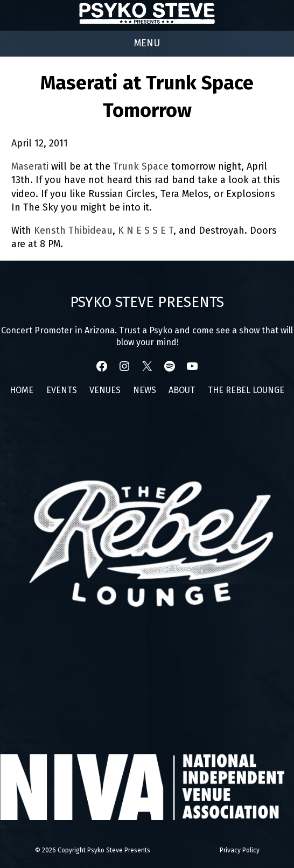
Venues (105, 390)
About (182, 390)
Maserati (30, 166)
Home (22, 390)
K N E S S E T (146, 230)
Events (62, 390)
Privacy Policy (240, 850)
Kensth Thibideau (73, 230)
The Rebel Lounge (246, 390)
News (145, 390)
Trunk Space (141, 166)
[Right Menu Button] (147, 43)
